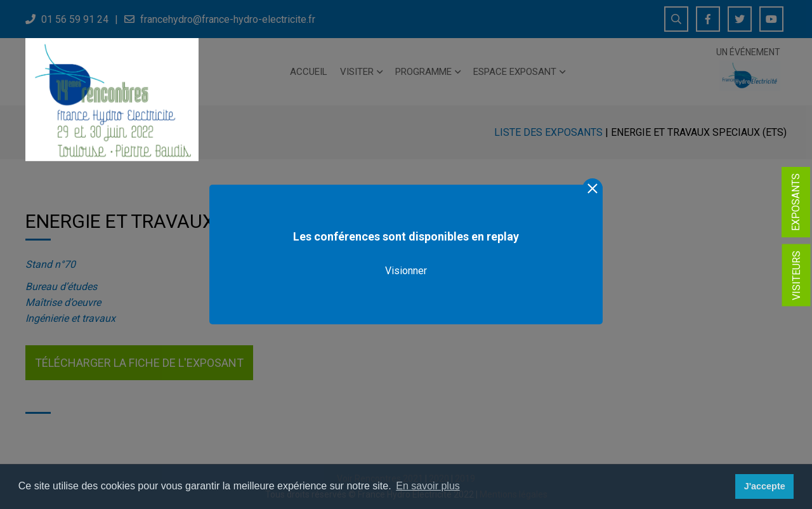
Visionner (406, 271)
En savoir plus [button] (428, 486)
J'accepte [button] (765, 486)
